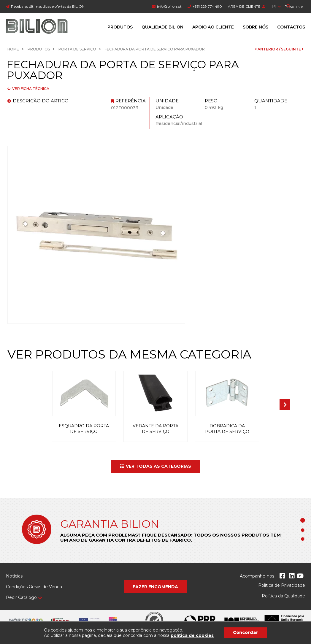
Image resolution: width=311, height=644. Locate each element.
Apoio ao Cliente (213, 27)
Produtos (120, 27)
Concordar (246, 632)
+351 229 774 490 (207, 6)
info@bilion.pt (169, 6)
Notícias (14, 576)
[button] (156, 466)
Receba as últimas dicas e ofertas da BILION (48, 6)
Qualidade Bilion (162, 27)
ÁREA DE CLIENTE (244, 6)
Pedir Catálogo (21, 597)
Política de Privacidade (282, 585)
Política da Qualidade (283, 596)
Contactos (291, 27)
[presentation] (285, 405)
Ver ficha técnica (30, 89)
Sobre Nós (256, 27)
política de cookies (192, 635)
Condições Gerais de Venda (34, 587)
